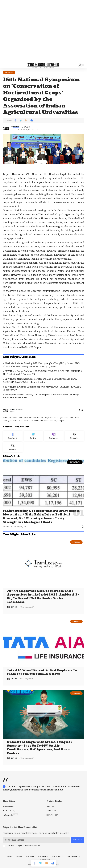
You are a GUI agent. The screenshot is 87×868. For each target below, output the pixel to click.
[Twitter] (33, 436)
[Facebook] (79, 410)
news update (75, 462)
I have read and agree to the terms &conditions (23, 846)
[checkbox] (4, 846)
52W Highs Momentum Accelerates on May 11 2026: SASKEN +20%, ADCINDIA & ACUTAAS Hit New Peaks (40, 380)
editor (16, 127)
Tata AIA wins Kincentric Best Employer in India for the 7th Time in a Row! (42, 672)
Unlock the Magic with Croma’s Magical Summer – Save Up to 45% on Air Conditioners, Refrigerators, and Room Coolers (39, 748)
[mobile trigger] (5, 65)
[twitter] (82, 410)
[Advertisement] (43, 33)
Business (9, 72)
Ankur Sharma (16, 409)
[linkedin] (74, 436)
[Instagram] (54, 436)
